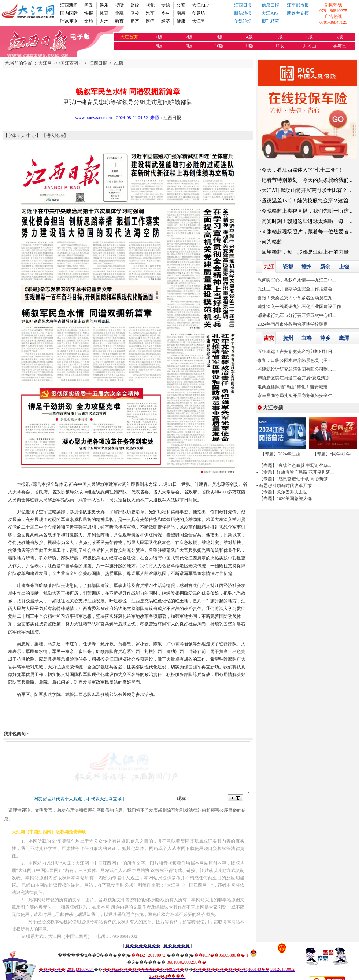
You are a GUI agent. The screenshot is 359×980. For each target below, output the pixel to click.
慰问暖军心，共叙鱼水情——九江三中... (297, 280)
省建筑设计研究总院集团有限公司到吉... (297, 369)
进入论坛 (55, 136)
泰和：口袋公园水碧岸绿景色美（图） (295, 360)
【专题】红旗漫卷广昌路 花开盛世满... (296, 472)
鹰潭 (344, 338)
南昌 (181, 13)
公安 (181, 5)
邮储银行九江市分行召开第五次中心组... (297, 315)
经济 (166, 21)
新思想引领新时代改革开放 (285, 485)
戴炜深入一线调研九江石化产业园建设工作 (299, 307)
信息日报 (270, 5)
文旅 (89, 21)
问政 (89, 5)
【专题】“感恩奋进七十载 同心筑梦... (295, 479)
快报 (89, 13)
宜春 (307, 338)
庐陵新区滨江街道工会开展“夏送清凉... (295, 378)
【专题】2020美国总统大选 (285, 499)
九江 (269, 267)
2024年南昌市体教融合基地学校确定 (293, 324)
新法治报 (243, 13)
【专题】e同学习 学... (333, 454)
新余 (325, 267)
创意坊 (199, 13)
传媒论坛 (243, 21)
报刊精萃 (270, 21)
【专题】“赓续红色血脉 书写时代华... (295, 466)
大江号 (199, 21)
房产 (135, 21)
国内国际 (69, 13)
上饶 (344, 267)
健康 (181, 21)
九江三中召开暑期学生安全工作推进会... (297, 289)
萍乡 (325, 338)
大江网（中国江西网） (60, 63)
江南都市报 (298, 5)
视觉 (150, 5)
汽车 (150, 13)
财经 (135, 5)
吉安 (269, 338)
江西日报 (243, 5)
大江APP (200, 5)
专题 (166, 5)
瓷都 (288, 267)
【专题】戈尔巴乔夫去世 (283, 492)
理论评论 (69, 21)
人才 (104, 21)
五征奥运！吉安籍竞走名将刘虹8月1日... (297, 352)
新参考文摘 (298, 13)
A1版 (119, 63)
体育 (104, 13)
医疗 (150, 21)
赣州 (307, 267)
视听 (119, 5)
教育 (119, 21)
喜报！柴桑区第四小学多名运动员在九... (297, 298)
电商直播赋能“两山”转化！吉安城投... (294, 387)
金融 (119, 13)
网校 (135, 13)
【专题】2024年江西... (282, 454)
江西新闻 (69, 5)
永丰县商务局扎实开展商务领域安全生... (297, 396)
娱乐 (104, 5)
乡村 (166, 13)
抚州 (288, 338)
